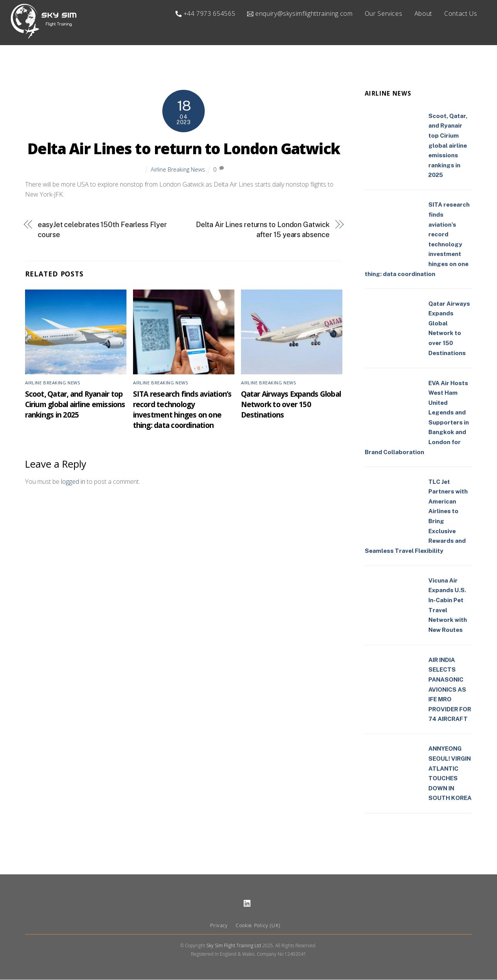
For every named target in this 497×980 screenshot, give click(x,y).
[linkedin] (248, 903)
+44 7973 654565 (205, 13)
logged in (73, 482)
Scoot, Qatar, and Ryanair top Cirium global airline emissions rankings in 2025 (75, 405)
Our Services (384, 13)
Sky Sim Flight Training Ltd (234, 946)
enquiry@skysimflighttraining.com (300, 13)
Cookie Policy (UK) (258, 926)
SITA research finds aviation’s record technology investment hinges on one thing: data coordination (182, 410)
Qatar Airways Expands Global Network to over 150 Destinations (291, 405)
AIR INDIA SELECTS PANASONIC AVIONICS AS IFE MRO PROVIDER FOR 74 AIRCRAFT (450, 690)
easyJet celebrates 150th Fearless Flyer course (102, 230)
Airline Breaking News (178, 170)
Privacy (219, 926)
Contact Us (461, 13)
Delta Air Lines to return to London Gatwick (184, 149)
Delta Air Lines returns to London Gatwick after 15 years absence (263, 230)
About (423, 13)
